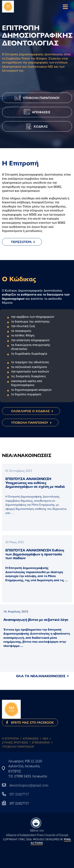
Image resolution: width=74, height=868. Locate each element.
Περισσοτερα (21, 242)
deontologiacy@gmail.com (29, 785)
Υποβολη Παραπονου (18, 746)
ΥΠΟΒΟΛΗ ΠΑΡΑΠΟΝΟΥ (30, 422)
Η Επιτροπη (10, 738)
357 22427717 (19, 794)
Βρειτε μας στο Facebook (30, 722)
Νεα (45, 738)
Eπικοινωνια (41, 742)
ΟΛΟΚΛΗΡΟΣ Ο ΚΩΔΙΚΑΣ (30, 411)
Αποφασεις (31, 738)
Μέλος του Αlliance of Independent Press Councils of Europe (37, 833)
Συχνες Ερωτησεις (15, 742)
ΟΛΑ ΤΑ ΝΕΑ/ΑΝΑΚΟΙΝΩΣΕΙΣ (41, 676)
